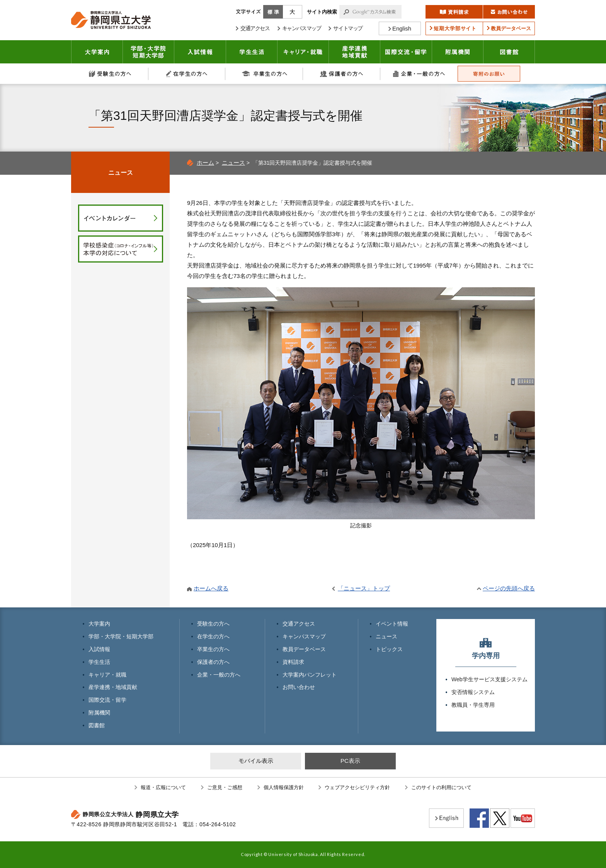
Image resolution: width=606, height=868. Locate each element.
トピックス (389, 649)
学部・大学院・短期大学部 (121, 636)
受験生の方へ (110, 74)
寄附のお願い (489, 74)
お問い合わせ (299, 687)
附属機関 (458, 52)
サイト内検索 (322, 12)
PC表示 (350, 761)
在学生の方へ (187, 74)
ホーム (205, 163)
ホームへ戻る (211, 588)
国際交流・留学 (406, 52)
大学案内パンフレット (310, 675)
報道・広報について (163, 787)
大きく (293, 12)
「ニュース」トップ (364, 588)
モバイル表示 (256, 761)
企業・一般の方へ (419, 74)
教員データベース (304, 649)
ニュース (233, 163)
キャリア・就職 (303, 52)
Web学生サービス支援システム (489, 679)
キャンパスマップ (304, 636)
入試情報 (200, 52)
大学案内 (97, 52)
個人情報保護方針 (284, 787)
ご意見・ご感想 (225, 787)
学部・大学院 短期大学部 (149, 52)
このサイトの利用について (441, 787)
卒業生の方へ (264, 74)
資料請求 (293, 662)
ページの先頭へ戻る (509, 588)
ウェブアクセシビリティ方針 (357, 787)
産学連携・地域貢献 (355, 52)
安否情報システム (473, 692)
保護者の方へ (342, 74)
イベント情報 (392, 624)
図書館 (509, 52)
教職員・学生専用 (473, 705)
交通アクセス (299, 624)
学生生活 (252, 52)
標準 (273, 12)
